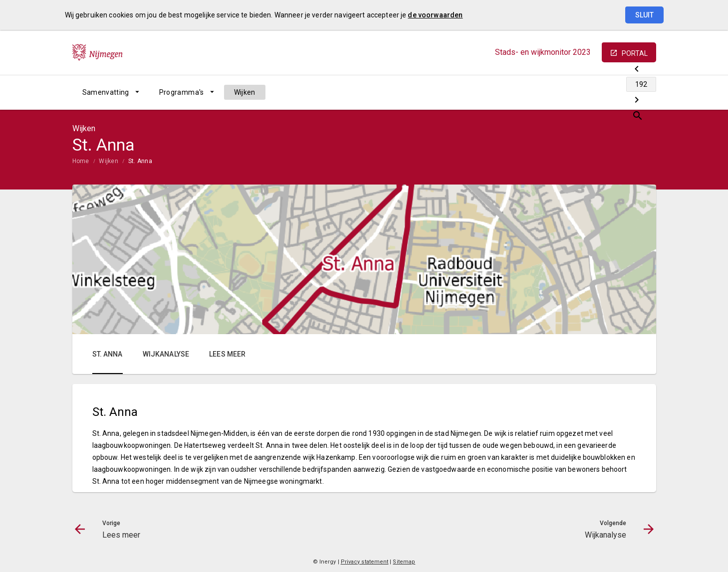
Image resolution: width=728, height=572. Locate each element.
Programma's (182, 92)
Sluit (644, 15)
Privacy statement (365, 562)
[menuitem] (111, 92)
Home (81, 161)
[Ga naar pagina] (596, 92)
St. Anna (140, 161)
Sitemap (404, 562)
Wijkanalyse (166, 354)
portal (635, 53)
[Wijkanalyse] (622, 92)
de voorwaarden (435, 15)
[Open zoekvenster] (645, 92)
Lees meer (227, 354)
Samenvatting (106, 92)
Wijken (245, 92)
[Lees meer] (570, 92)
